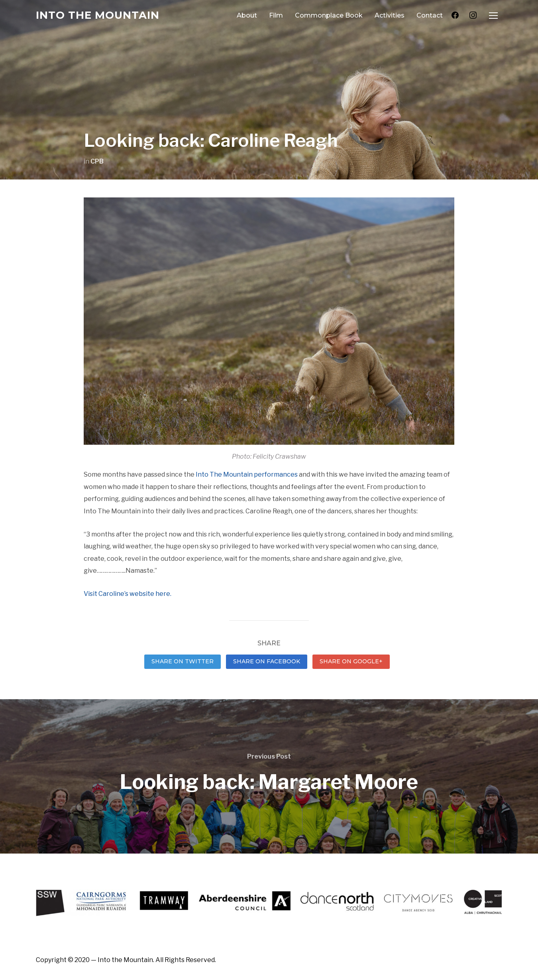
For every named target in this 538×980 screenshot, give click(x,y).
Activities (390, 15)
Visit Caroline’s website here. (128, 594)
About (247, 15)
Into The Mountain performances (247, 474)
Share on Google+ (351, 661)
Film (276, 15)
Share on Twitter (183, 661)
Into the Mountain (98, 15)
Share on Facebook (267, 661)
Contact (430, 15)
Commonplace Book (329, 15)
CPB (97, 161)
